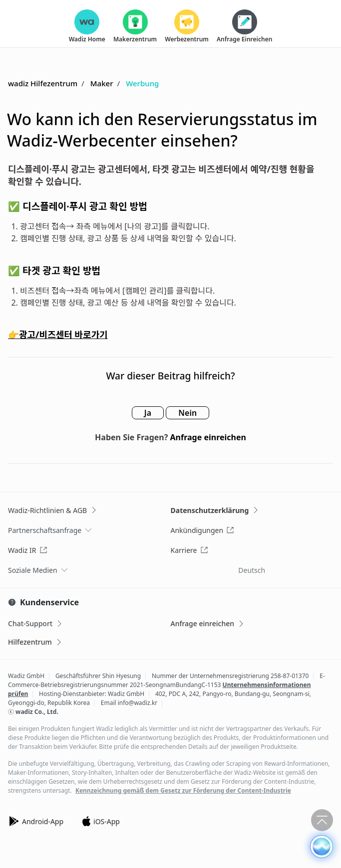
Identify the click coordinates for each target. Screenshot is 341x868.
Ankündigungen (203, 530)
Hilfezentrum (35, 642)
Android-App (36, 821)
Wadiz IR (28, 550)
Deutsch (252, 570)
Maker (102, 83)
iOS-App (101, 821)
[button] (322, 847)
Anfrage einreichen (208, 437)
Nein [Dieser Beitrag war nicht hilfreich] (187, 413)
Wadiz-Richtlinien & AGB (53, 510)
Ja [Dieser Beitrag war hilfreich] (148, 413)
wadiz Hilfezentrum (43, 83)
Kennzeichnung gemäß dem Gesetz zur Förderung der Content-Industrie (183, 791)
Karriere (189, 550)
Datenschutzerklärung (215, 510)
